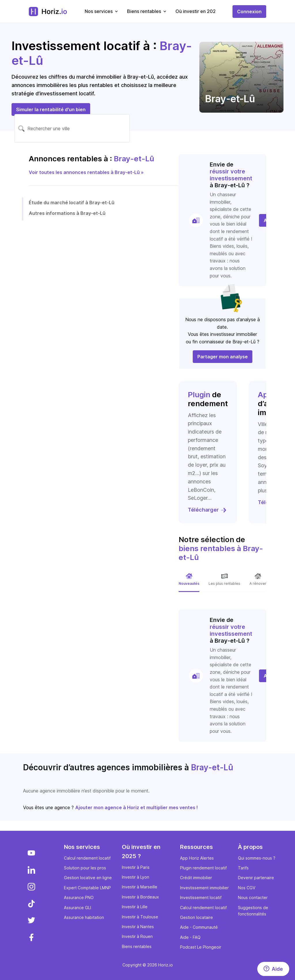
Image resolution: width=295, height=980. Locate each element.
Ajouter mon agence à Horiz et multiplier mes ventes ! (137, 807)
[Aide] (273, 969)
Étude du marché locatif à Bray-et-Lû (72, 203)
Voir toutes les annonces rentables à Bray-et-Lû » (86, 172)
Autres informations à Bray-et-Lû (67, 213)
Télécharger (207, 510)
